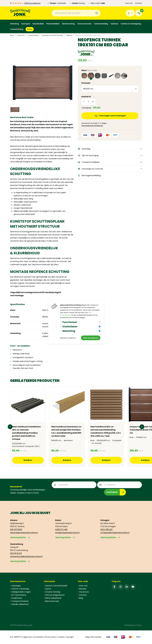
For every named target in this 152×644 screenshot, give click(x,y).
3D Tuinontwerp (19, 595)
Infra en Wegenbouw (55, 595)
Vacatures (84, 592)
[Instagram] (121, 587)
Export (48, 589)
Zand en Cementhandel (56, 586)
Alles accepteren (91, 338)
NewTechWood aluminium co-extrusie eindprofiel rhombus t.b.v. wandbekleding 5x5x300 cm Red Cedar (67, 431)
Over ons (129, 3)
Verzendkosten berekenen (92, 126)
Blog (81, 598)
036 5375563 (16, 530)
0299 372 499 (61, 530)
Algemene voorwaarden (33, 637)
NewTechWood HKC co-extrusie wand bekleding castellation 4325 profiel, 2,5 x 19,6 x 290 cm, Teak (106, 431)
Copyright (70, 637)
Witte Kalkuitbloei (53, 598)
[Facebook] (114, 587)
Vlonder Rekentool (20, 604)
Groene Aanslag (53, 592)
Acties (30, 29)
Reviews (83, 589)
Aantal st (86, 97)
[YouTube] (133, 587)
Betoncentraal (52, 601)
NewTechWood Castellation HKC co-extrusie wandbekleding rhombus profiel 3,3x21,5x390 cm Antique (26, 433)
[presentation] (70, 493)
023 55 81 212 (16, 553)
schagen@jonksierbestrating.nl (115, 533)
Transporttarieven (20, 601)
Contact (138, 3)
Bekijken (28, 460)
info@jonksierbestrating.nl (67, 533)
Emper (139, 625)
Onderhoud (17, 598)
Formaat (86, 83)
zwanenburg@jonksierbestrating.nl (26, 556)
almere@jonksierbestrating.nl (24, 533)
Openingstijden (18, 537)
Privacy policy (50, 637)
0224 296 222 (106, 530)
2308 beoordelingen (32, 3)
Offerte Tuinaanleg (20, 589)
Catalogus (16, 586)
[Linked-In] (127, 587)
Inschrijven (112, 492)
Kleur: (89, 70)
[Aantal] (88, 102)
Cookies (61, 637)
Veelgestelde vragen (21, 592)
